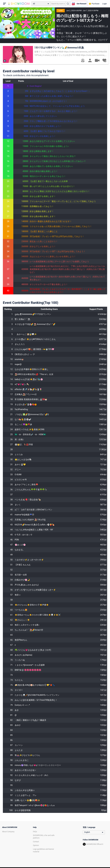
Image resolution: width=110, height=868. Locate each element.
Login (105, 4)
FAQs (35, 832)
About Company (8, 832)
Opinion (36, 845)
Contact (36, 842)
